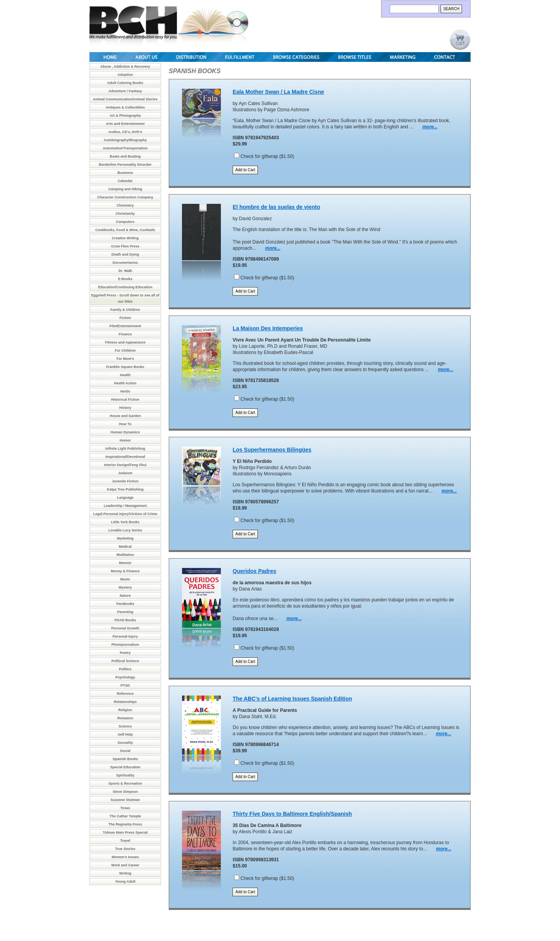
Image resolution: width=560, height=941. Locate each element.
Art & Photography (125, 116)
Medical (125, 547)
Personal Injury (125, 636)
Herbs (125, 391)
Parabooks (125, 604)
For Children (125, 350)
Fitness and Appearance (125, 342)
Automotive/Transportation (125, 148)
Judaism (125, 473)
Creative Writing (125, 238)
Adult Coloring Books (125, 83)
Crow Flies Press (125, 246)
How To (125, 424)
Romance (125, 718)
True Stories (125, 849)
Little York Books (125, 522)
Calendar (125, 181)
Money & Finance (125, 571)
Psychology (125, 677)
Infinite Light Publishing (125, 449)
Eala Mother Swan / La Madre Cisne (278, 92)
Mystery (125, 587)
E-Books (125, 279)
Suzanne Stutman (125, 800)
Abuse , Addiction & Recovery (125, 67)
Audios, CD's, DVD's (125, 132)
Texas (125, 808)
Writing (125, 873)
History (125, 408)
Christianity (125, 214)
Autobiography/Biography (125, 140)
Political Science (125, 661)
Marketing (125, 538)
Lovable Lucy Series (125, 530)
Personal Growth (125, 628)
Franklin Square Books (125, 367)
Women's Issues (125, 857)
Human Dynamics (125, 432)
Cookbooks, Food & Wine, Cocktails (125, 230)
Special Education (125, 767)
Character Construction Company (125, 197)
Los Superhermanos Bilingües (272, 450)
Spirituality (125, 775)
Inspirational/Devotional (125, 457)
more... (430, 127)
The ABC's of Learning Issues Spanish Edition (292, 699)
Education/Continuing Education (125, 287)
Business (125, 173)
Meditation (125, 555)
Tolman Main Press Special (125, 832)
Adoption (125, 75)
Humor (125, 440)
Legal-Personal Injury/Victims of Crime (125, 514)
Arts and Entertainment (125, 124)
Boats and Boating (125, 156)
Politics (125, 669)
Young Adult (125, 881)
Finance (125, 334)
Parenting (125, 612)
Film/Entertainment (125, 326)
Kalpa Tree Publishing (125, 489)
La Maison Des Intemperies (268, 328)
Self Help (125, 734)
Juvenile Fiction (125, 481)
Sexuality (125, 743)
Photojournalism (125, 645)
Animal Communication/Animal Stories (125, 99)
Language (125, 498)
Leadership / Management (125, 506)
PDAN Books (125, 620)
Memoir (125, 563)
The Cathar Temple (125, 816)
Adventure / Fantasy (125, 91)
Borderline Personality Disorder (125, 165)
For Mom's (125, 359)
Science (125, 726)
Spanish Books (125, 759)
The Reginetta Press (125, 824)
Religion (125, 710)
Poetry (125, 653)
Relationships (125, 702)
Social (125, 751)
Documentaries (125, 263)
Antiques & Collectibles (125, 107)
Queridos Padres (254, 571)
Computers (125, 222)
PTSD (125, 685)
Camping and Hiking (125, 189)
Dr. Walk (125, 271)
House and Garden (125, 416)
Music (125, 579)
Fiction (125, 318)
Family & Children (125, 310)
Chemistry (125, 205)
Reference (125, 694)
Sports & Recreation (125, 783)
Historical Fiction (125, 400)
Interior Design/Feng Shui (125, 465)
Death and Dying (125, 254)
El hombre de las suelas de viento (276, 207)
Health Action (125, 383)
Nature (125, 596)
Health (125, 375)
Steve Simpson (125, 792)
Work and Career (125, 865)
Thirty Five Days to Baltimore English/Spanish (292, 814)
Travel (125, 841)
